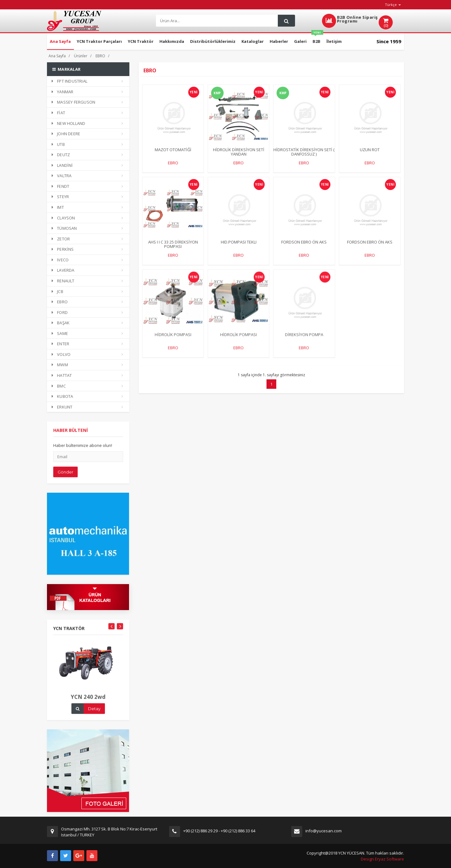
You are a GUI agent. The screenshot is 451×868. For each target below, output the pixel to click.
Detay (94, 714)
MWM (60, 365)
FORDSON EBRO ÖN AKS (304, 242)
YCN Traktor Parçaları (99, 41)
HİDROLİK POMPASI (173, 340)
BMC (59, 386)
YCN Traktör (141, 41)
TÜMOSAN (64, 228)
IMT (58, 207)
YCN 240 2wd (88, 703)
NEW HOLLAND (68, 123)
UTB (58, 144)
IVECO (60, 260)
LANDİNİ (62, 165)
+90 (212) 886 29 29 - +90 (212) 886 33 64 (219, 831)
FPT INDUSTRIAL (70, 81)
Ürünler (81, 56)
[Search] (216, 21)
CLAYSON (63, 218)
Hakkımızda (172, 41)
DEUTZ (61, 155)
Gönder (65, 478)
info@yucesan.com (324, 831)
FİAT (58, 113)
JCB (57, 291)
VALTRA (62, 176)
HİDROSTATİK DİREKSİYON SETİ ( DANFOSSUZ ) (304, 152)
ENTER (60, 344)
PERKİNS (63, 249)
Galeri (300, 41)
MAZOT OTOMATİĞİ (173, 150)
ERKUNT (62, 407)
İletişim (334, 41)
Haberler (279, 41)
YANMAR (62, 92)
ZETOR (61, 239)
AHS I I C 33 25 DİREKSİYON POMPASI (173, 244)
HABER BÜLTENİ (71, 436)
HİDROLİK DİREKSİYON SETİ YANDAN (239, 152)
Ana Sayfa (60, 41)
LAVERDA (63, 270)
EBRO (100, 56)
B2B (317, 39)
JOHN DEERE (66, 134)
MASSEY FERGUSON (73, 102)
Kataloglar (253, 41)
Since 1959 (389, 41)
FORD (60, 312)
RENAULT (63, 281)
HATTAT (62, 375)
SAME (60, 333)
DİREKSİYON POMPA (304, 340)
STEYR (60, 197)
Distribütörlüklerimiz (213, 41)
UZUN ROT (370, 150)
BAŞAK (61, 323)
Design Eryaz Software (382, 859)
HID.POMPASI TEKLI (239, 242)
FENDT (60, 186)
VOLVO (61, 354)
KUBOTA (62, 396)
